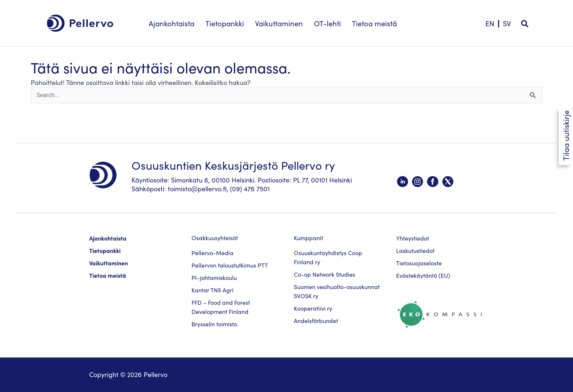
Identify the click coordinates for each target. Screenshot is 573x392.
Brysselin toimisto (214, 324)
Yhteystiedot (413, 238)
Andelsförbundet (316, 321)
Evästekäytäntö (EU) (423, 276)
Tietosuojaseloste (419, 263)
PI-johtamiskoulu (214, 278)
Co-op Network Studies (325, 274)
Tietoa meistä (108, 276)
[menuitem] (507, 20)
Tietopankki (105, 251)
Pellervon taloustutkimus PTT (230, 265)
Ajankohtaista (108, 238)
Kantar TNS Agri (212, 290)
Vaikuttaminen (109, 263)
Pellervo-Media (212, 253)
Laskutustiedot (415, 251)
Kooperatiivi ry (313, 308)
